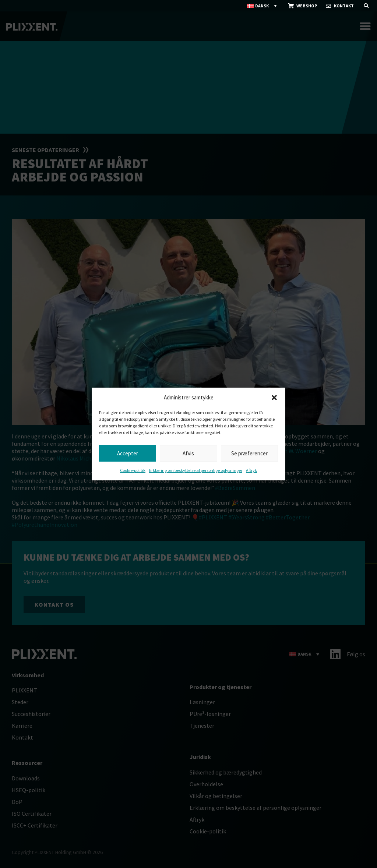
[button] (274, 398)
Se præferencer (249, 453)
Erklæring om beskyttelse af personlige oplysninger (196, 470)
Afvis (188, 453)
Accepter (128, 453)
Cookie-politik (133, 470)
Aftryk (251, 470)
